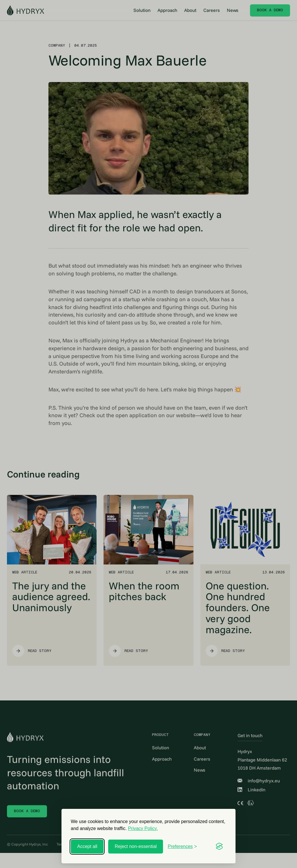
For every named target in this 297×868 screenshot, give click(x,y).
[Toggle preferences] (182, 847)
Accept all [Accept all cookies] (87, 846)
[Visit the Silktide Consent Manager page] (219, 847)
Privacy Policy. (143, 828)
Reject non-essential (136, 846)
